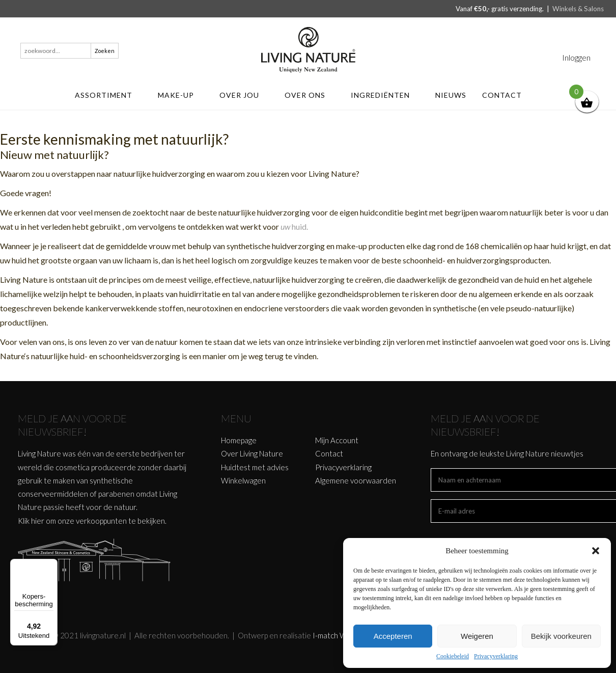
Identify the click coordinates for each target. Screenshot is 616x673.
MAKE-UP (181, 95)
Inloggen (576, 57)
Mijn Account (337, 440)
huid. (300, 226)
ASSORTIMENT (108, 95)
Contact (507, 95)
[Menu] (51, 565)
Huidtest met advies (255, 467)
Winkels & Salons (578, 9)
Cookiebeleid (453, 656)
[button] (596, 551)
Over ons (310, 95)
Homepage (239, 440)
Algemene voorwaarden (356, 480)
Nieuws (451, 95)
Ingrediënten (385, 95)
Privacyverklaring (496, 656)
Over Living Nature (252, 453)
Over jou (244, 95)
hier (38, 521)
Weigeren (477, 636)
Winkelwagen (243, 480)
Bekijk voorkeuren (561, 636)
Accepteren (393, 636)
